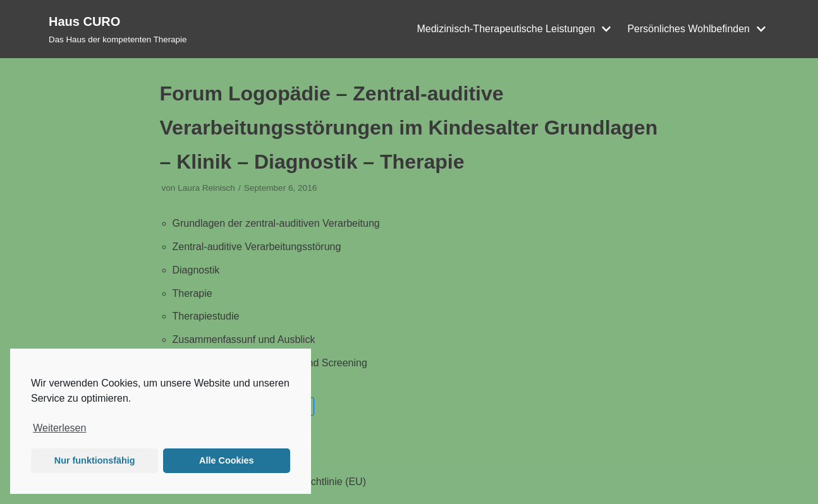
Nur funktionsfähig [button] (95, 460)
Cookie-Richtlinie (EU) (316, 482)
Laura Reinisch (206, 188)
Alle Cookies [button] (226, 460)
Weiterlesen (59, 428)
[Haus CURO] (118, 29)
